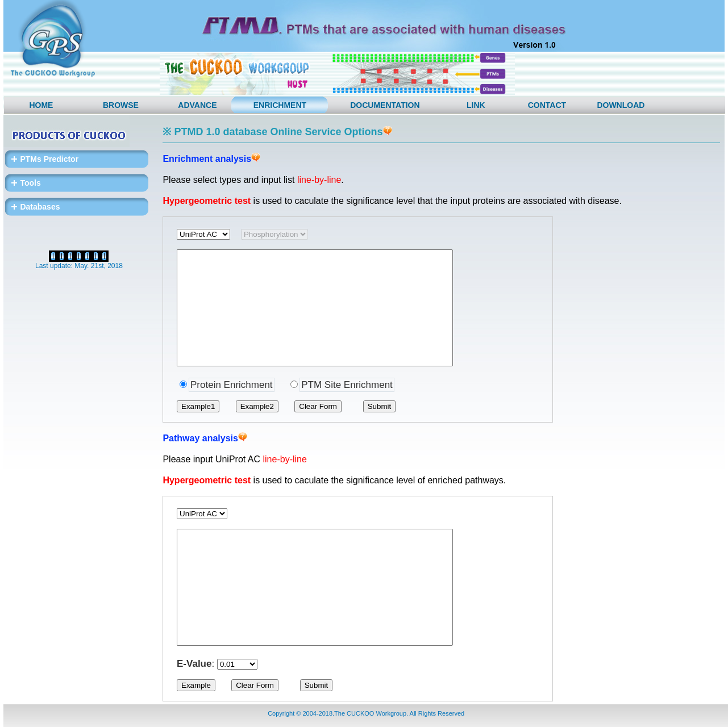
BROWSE (121, 105)
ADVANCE (197, 105)
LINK (476, 105)
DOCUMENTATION (385, 105)
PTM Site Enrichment (347, 385)
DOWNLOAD (621, 105)
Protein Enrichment (232, 385)
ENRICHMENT (280, 105)
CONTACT (547, 105)
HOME (41, 105)
